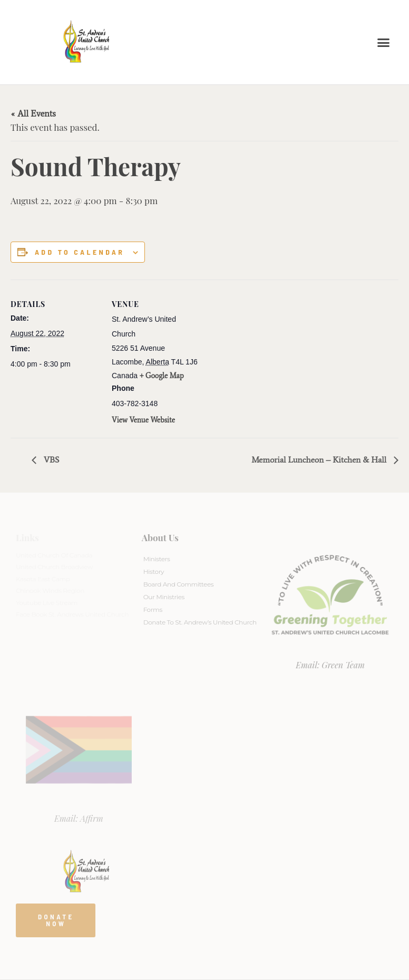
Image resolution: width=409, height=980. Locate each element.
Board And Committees (179, 584)
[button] (384, 42)
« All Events (33, 113)
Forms (153, 609)
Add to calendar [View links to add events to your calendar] (80, 252)
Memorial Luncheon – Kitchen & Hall (320, 460)
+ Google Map (162, 376)
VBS (51, 460)
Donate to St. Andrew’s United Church (200, 622)
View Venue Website (143, 420)
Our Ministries (164, 597)
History (154, 571)
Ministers (157, 559)
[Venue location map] (269, 353)
